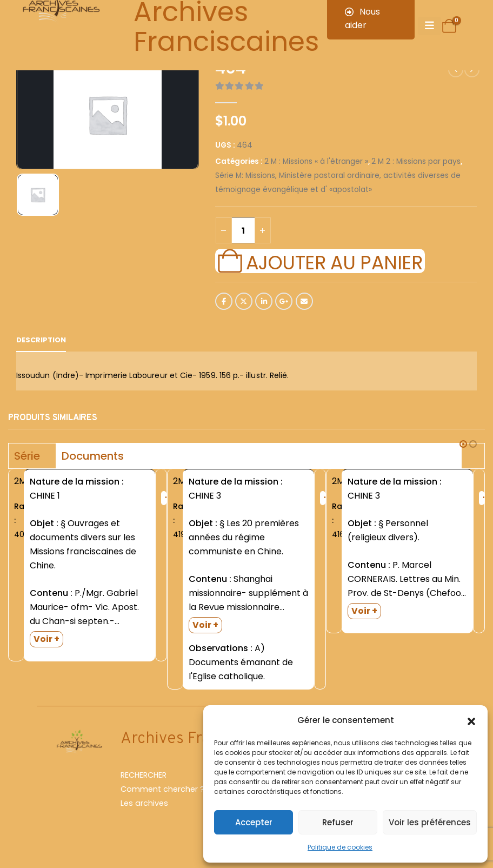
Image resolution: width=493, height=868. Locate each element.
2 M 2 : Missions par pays (416, 161)
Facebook (224, 301)
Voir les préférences (430, 822)
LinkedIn (264, 301)
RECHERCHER (144, 775)
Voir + (46, 639)
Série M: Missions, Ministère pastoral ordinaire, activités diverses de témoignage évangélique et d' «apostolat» (338, 183)
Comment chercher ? (162, 789)
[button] (471, 720)
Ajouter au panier (334, 261)
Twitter (244, 301)
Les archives (144, 803)
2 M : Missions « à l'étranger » (316, 161)
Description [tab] (41, 340)
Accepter (254, 822)
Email (304, 301)
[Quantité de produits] (243, 230)
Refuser (338, 822)
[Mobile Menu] (429, 26)
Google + (284, 301)
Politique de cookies (340, 847)
